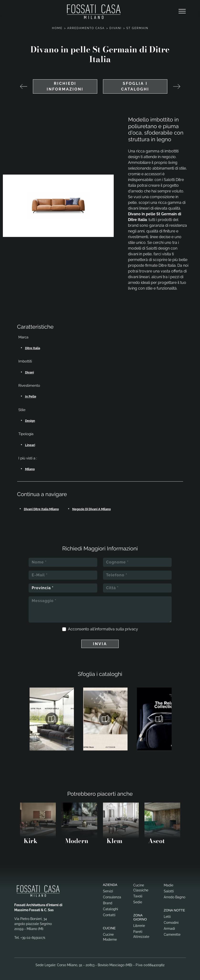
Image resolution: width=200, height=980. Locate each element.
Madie (169, 885)
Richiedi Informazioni (65, 86)
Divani (115, 28)
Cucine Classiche (141, 888)
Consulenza (112, 897)
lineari (30, 445)
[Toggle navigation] (182, 11)
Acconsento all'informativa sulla (103, 629)
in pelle (31, 396)
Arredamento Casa (86, 28)
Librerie (139, 926)
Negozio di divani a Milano (92, 509)
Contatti (109, 915)
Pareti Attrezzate (141, 934)
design (30, 421)
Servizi (108, 891)
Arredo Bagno (174, 897)
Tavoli (138, 896)
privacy (131, 629)
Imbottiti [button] (25, 361)
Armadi (169, 929)
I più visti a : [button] (28, 458)
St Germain (137, 28)
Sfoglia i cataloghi (135, 86)
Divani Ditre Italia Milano (41, 509)
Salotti (169, 891)
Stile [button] (22, 410)
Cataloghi (110, 909)
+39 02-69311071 (33, 938)
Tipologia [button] (26, 434)
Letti (167, 917)
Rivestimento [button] (29, 386)
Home (57, 28)
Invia (100, 644)
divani (29, 372)
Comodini (171, 923)
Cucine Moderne (110, 937)
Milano (30, 469)
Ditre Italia (33, 348)
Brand (108, 903)
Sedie (138, 902)
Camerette (172, 935)
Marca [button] (23, 337)
